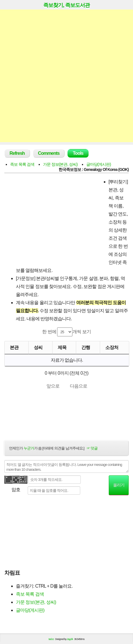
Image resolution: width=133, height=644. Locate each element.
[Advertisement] (66, 76)
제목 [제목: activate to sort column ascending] (62, 347)
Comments (49, 153)
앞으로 (53, 386)
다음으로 (78, 386)
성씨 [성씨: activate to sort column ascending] (38, 347)
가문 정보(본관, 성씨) (60, 164)
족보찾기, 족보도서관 (66, 5)
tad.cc (51, 639)
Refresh (17, 153)
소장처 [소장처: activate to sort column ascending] (112, 347)
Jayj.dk (70, 639)
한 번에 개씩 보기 (66, 332)
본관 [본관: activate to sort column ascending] (14, 347)
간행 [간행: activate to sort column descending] (86, 347)
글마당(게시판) (99, 164)
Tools (78, 153)
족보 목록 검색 (22, 164)
